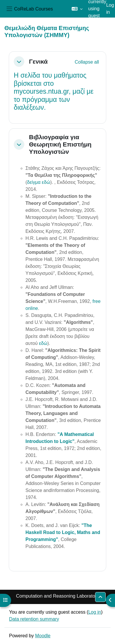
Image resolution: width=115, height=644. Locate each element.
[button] (77, 9)
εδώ (43, 343)
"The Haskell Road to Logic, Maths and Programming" (63, 532)
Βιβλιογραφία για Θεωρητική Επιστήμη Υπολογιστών (60, 144)
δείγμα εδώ (38, 182)
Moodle (43, 636)
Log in (110, 9)
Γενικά (38, 61)
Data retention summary (34, 619)
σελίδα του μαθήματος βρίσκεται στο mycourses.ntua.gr (50, 83)
